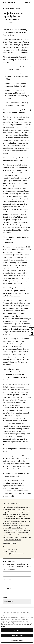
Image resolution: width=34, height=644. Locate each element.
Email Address (9, 570)
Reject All (17, 630)
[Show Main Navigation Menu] (26, 3)
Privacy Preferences (17, 641)
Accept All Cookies (17, 635)
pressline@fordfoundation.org (13, 554)
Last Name (7, 588)
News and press (9, 8)
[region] (17, 626)
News (18, 8)
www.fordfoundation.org (13, 539)
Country (7, 597)
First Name (7, 579)
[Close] (32, 610)
